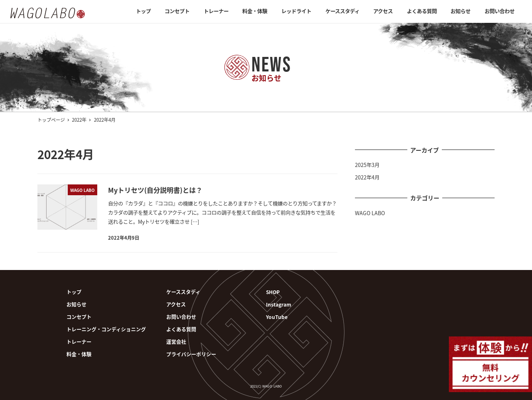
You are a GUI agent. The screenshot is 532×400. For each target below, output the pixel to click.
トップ (74, 292)
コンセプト (79, 317)
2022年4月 (367, 177)
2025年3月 (367, 165)
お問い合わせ (181, 317)
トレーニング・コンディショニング (106, 329)
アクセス (176, 304)
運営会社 (176, 342)
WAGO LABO (370, 213)
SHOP (273, 292)
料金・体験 (79, 354)
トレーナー (79, 342)
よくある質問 (181, 329)
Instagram (279, 304)
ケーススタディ (183, 292)
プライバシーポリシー (191, 354)
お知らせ (76, 304)
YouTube (277, 317)
